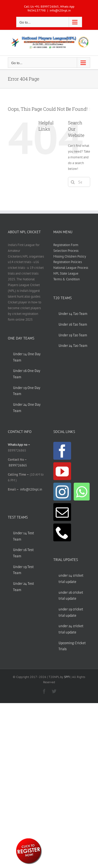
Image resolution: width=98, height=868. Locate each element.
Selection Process (66, 251)
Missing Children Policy (70, 256)
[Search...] (79, 182)
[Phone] (62, 532)
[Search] (73, 182)
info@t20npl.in (60, 10)
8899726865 (18, 465)
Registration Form (66, 245)
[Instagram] (62, 492)
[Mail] (62, 512)
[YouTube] (62, 471)
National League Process (71, 268)
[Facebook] (62, 451)
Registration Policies (68, 262)
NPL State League (66, 273)
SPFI (67, 677)
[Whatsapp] (82, 492)
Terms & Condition (67, 279)
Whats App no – (19, 445)
